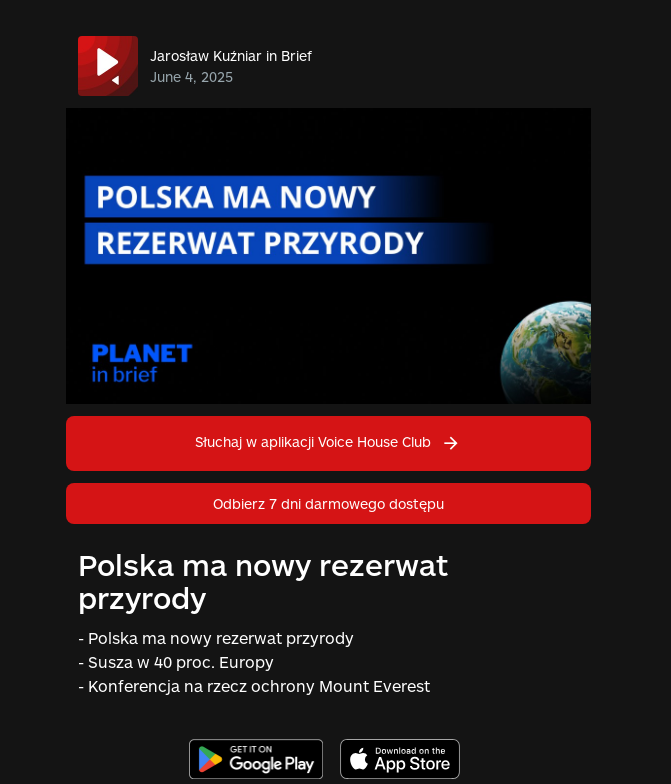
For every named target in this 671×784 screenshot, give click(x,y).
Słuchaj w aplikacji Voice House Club (328, 441)
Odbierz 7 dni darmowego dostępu (328, 503)
